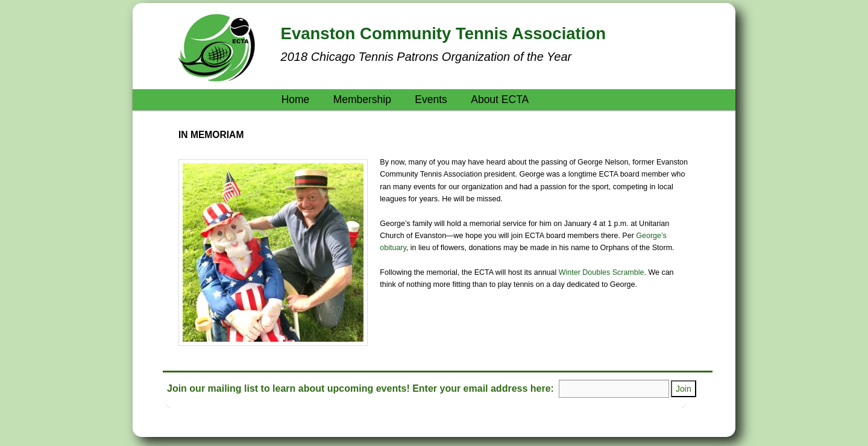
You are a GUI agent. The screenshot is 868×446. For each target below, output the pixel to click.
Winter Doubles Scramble (602, 272)
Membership (362, 99)
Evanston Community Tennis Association (443, 33)
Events (431, 99)
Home (296, 99)
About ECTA (500, 99)
